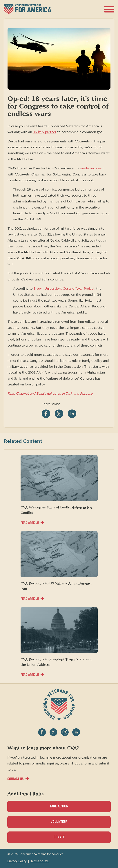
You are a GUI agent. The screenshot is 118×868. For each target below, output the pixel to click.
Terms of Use (40, 861)
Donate (65, 839)
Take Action (59, 806)
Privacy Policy (17, 861)
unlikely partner (45, 132)
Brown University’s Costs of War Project (64, 289)
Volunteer (65, 824)
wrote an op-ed (92, 168)
